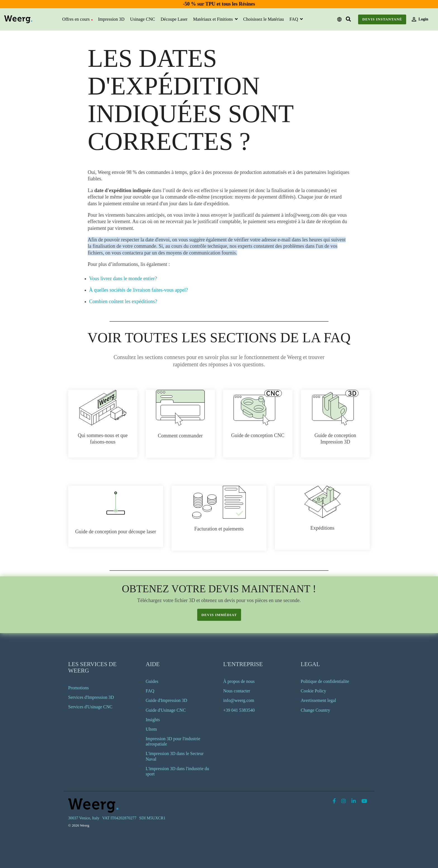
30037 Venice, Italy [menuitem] (84, 818)
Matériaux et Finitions (213, 19)
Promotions (78, 688)
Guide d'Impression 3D (167, 700)
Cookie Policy (314, 691)
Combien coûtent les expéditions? (123, 301)
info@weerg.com (239, 700)
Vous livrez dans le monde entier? (123, 279)
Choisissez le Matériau (264, 19)
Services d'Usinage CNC (90, 707)
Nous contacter (237, 691)
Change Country (316, 710)
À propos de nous (239, 681)
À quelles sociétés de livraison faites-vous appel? (139, 290)
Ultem (151, 729)
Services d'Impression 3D (91, 697)
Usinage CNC (143, 19)
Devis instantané (382, 19)
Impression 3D (111, 19)
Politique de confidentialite (325, 681)
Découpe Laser (174, 19)
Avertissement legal (318, 700)
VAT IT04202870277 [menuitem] (119, 818)
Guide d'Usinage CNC (166, 710)
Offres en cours (77, 19)
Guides (152, 681)
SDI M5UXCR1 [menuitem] (152, 818)
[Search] (348, 19)
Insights (153, 720)
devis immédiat (219, 615)
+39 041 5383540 (239, 710)
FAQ (294, 19)
